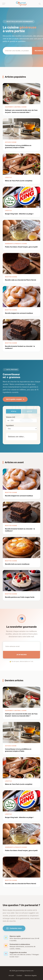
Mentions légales (31, 975)
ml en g (14, 411)
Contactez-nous (14, 928)
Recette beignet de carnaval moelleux (19, 313)
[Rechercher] (17, 51)
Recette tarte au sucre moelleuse (17, 564)
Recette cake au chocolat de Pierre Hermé (21, 280)
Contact (19, 975)
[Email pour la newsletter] (21, 646)
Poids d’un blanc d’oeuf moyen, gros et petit (21, 247)
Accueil (11, 975)
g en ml (29, 411)
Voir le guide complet (15, 399)
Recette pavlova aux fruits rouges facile (20, 597)
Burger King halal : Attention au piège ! (19, 214)
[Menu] (4, 4)
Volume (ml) (10, 417)
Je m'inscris (21, 655)
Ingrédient (10, 425)
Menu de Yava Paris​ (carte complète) (19, 181)
